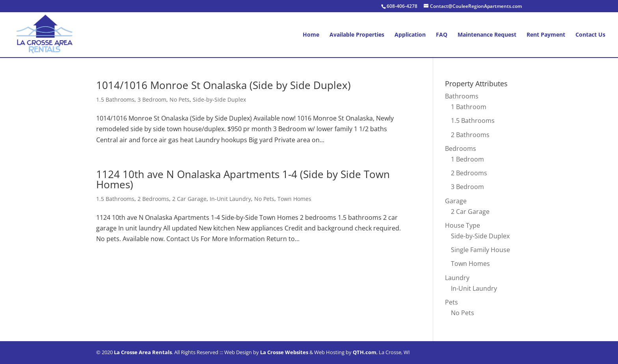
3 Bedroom (152, 99)
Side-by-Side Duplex (219, 99)
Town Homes (294, 199)
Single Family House (480, 250)
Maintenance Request (487, 35)
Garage (456, 201)
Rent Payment (546, 35)
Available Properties (357, 35)
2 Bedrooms (153, 199)
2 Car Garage (189, 199)
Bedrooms (461, 149)
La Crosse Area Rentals (143, 352)
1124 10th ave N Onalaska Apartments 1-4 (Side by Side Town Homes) (243, 179)
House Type (463, 225)
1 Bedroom (467, 159)
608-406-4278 (402, 6)
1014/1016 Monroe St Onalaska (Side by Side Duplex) (223, 85)
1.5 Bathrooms (115, 99)
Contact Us (590, 35)
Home (311, 35)
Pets (451, 302)
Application (410, 35)
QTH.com (365, 352)
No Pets (180, 99)
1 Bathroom (469, 107)
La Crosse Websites (284, 352)
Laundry (457, 278)
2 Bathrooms (470, 135)
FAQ (442, 35)
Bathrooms (462, 96)
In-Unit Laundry (230, 199)
